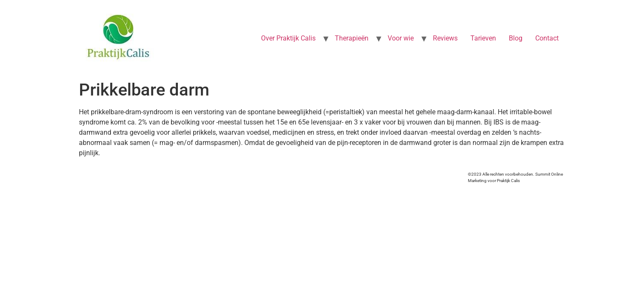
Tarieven (483, 38)
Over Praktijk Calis (288, 38)
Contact (547, 38)
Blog (516, 38)
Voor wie (401, 38)
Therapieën (352, 38)
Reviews (445, 38)
